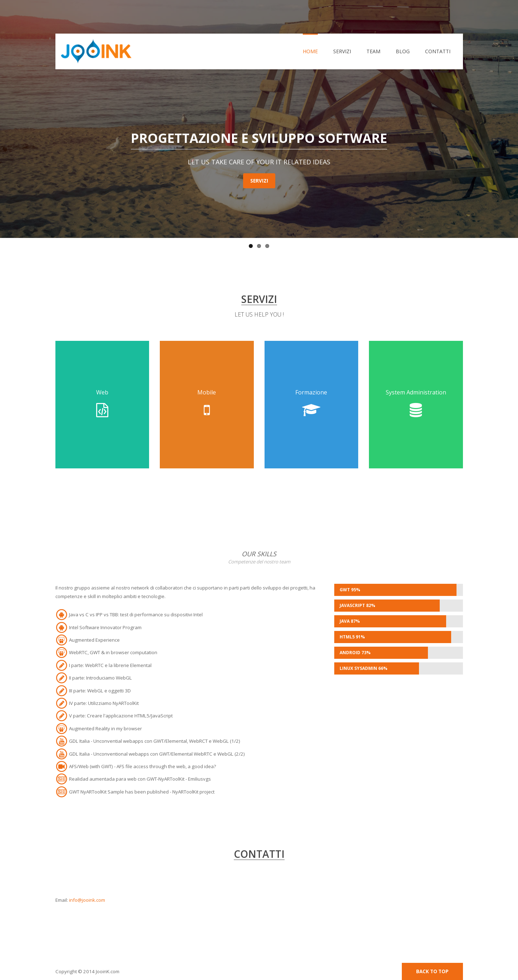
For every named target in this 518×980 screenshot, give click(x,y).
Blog (403, 51)
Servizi (342, 51)
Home (310, 51)
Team (373, 51)
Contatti (438, 51)
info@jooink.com (87, 900)
